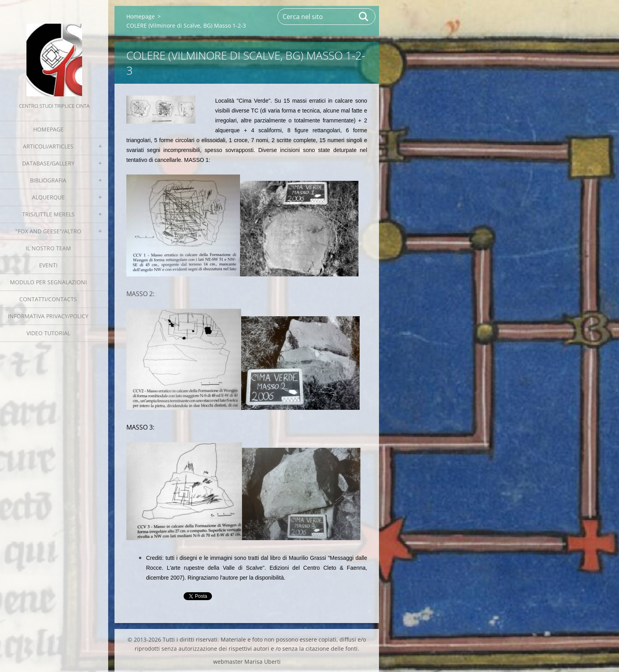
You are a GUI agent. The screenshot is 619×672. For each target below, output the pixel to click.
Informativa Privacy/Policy (48, 316)
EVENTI (48, 265)
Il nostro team (48, 248)
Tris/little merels (48, 214)
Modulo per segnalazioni (48, 282)
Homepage (48, 129)
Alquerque (48, 197)
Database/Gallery (48, 163)
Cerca (364, 17)
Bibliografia (48, 180)
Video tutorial (48, 333)
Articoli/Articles (48, 146)
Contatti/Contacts (48, 299)
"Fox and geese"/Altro (48, 231)
